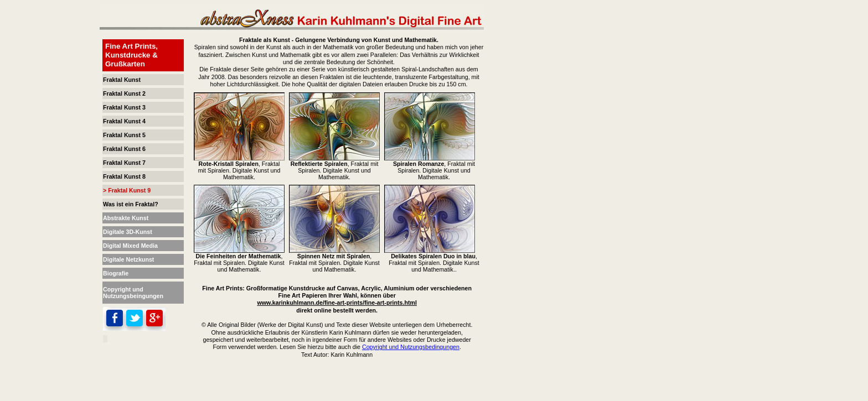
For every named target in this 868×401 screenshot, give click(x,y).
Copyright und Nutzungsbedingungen (411, 347)
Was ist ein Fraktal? (131, 204)
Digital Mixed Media (130, 246)
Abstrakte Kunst (126, 218)
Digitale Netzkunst (128, 259)
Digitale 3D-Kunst (128, 232)
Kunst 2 (135, 93)
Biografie (116, 273)
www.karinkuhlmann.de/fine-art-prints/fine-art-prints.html (337, 303)
